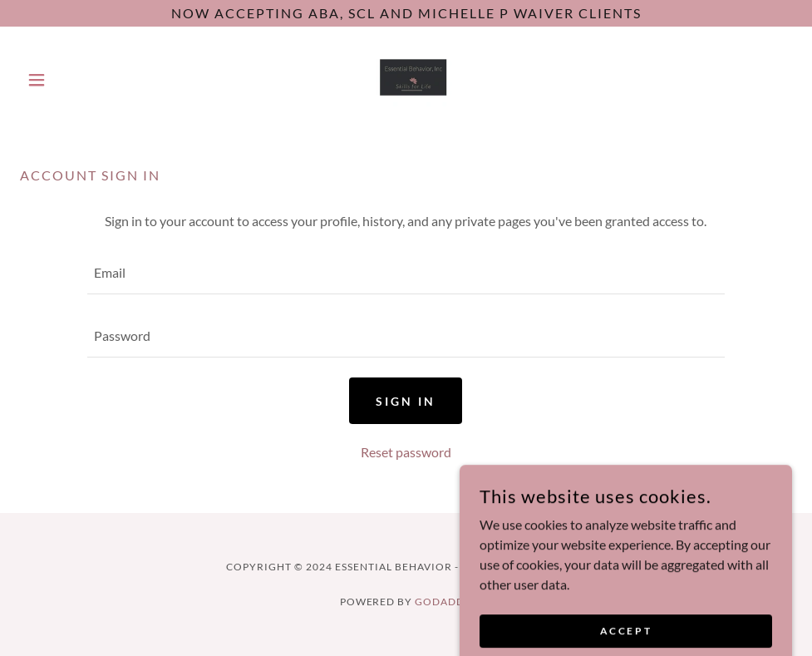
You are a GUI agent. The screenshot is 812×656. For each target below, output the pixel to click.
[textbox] (406, 273)
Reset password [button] (406, 452)
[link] (406, 80)
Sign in (406, 401)
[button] (78, 80)
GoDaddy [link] (443, 602)
